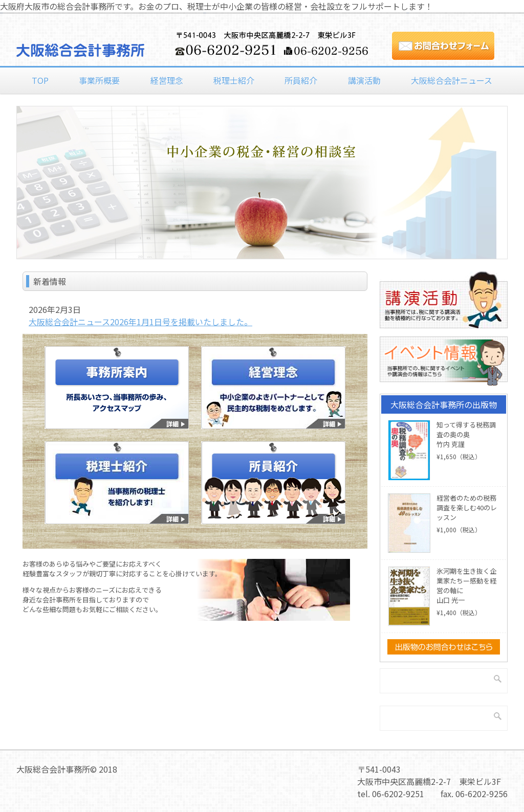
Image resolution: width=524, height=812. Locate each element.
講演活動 (364, 80)
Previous (9, 176)
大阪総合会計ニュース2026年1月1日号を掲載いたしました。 (140, 322)
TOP (40, 80)
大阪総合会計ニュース (452, 80)
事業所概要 (99, 80)
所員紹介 (301, 80)
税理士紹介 (234, 80)
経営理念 (167, 80)
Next (515, 176)
